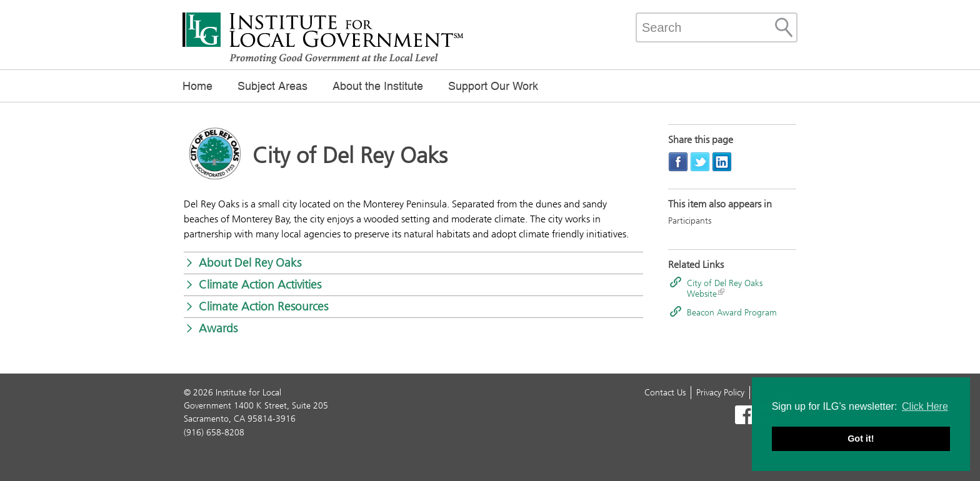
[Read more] (215, 157)
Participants (690, 221)
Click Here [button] (925, 406)
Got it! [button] (861, 439)
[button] (413, 263)
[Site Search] (784, 27)
